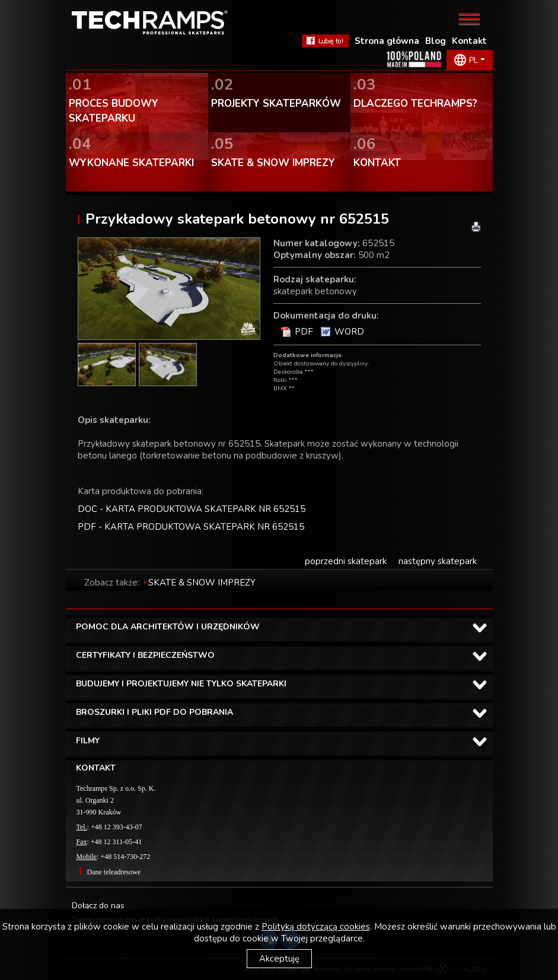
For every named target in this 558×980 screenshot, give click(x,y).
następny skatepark (438, 561)
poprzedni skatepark (346, 561)
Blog (436, 41)
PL (473, 60)
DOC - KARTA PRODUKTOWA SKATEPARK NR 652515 (192, 509)
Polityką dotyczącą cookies (316, 927)
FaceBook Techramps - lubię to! (325, 41)
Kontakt (469, 41)
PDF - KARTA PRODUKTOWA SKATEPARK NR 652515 (191, 527)
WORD (349, 332)
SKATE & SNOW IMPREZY (202, 583)
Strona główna (387, 41)
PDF (304, 332)
